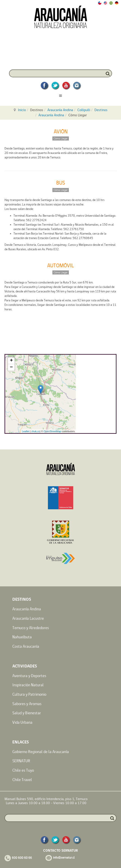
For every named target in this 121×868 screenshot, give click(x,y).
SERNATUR (21, 761)
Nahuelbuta (22, 637)
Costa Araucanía (26, 646)
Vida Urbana (22, 722)
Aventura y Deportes (29, 676)
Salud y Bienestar (27, 713)
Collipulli (84, 110)
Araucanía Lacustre (28, 618)
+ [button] (11, 361)
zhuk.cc (35, 431)
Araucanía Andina (60, 110)
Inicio (22, 110)
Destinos (101, 110)
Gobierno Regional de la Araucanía (41, 752)
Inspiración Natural (28, 685)
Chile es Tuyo (23, 770)
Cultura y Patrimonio (29, 694)
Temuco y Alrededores (31, 628)
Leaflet (26, 431)
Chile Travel (22, 780)
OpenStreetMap (52, 431)
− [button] (11, 367)
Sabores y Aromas (27, 704)
